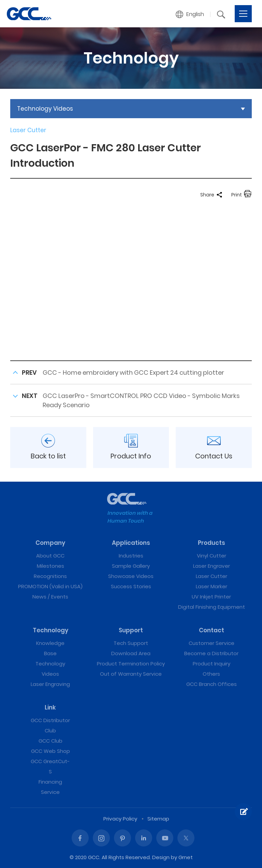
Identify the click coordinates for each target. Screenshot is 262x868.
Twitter (186, 838)
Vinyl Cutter (212, 556)
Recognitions (50, 576)
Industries (131, 556)
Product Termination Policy (131, 664)
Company (50, 543)
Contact (212, 630)
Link (50, 707)
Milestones (50, 566)
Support (131, 630)
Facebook (80, 838)
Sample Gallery (131, 566)
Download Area (131, 653)
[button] (190, 14)
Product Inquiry (212, 664)
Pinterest (122, 838)
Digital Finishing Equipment (212, 607)
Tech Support (131, 643)
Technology (50, 630)
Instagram (101, 838)
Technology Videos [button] (45, 109)
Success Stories (131, 586)
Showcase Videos (131, 576)
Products (212, 543)
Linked (144, 838)
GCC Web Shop (50, 751)
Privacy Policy (120, 819)
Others (211, 674)
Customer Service (212, 643)
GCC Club (50, 741)
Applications (131, 543)
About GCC (50, 556)
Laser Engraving (50, 684)
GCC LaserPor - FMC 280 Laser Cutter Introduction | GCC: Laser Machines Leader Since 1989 (29, 14)
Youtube (165, 838)
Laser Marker (212, 586)
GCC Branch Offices (212, 684)
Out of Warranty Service (131, 674)
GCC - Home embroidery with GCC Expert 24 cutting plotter (133, 373)
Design (161, 857)
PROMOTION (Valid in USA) (50, 586)
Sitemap (158, 819)
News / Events (50, 597)
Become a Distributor (211, 653)
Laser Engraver (212, 566)
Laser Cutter (212, 576)
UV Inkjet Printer (211, 597)
